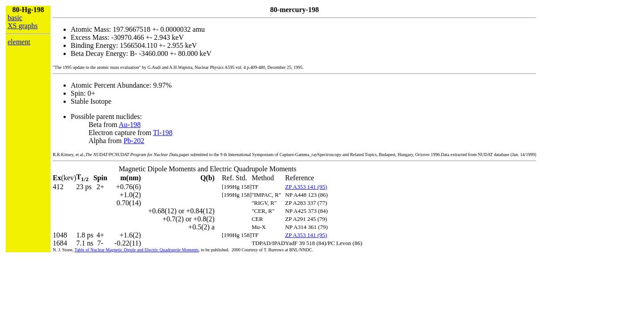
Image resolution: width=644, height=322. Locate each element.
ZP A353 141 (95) (306, 187)
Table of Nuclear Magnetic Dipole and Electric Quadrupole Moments (137, 250)
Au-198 (130, 125)
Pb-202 (134, 141)
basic (15, 18)
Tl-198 (163, 133)
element (19, 42)
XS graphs (23, 26)
